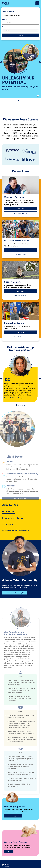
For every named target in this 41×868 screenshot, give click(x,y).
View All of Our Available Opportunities (16, 530)
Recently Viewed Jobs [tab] (12, 518)
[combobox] (20, 23)
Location (5, 19)
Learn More (23, 209)
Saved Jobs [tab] (8, 524)
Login (9, 851)
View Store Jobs (21, 254)
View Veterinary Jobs (21, 213)
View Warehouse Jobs (21, 337)
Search (20, 35)
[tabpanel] (20, 530)
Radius (4, 27)
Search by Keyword (9, 11)
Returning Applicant (13, 816)
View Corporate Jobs (21, 296)
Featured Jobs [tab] (9, 511)
